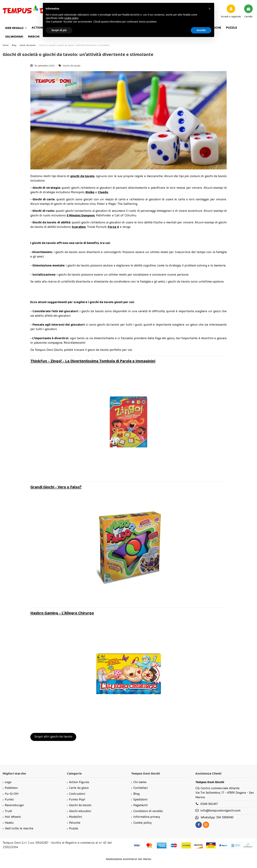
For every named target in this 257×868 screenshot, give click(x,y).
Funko (9, 800)
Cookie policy (143, 823)
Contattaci (140, 788)
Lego (8, 782)
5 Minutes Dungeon (81, 216)
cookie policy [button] (71, 18)
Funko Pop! (77, 800)
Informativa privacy (147, 817)
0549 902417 (209, 804)
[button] (210, 9)
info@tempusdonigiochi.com (220, 811)
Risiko (90, 193)
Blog (136, 794)
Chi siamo (140, 782)
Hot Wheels (13, 817)
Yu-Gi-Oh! (12, 794)
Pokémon (11, 788)
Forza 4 (113, 227)
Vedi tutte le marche (19, 829)
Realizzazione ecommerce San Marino (128, 859)
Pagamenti (140, 806)
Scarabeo (79, 227)
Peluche (75, 823)
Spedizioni (140, 800)
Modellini (75, 817)
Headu (9, 823)
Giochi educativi (80, 811)
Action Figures (79, 782)
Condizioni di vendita (148, 811)
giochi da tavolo (82, 176)
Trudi (8, 811)
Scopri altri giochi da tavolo (53, 737)
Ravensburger (14, 806)
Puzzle (74, 829)
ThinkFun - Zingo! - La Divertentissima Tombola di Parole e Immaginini (93, 361)
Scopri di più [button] (59, 30)
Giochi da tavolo (72, 66)
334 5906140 (225, 818)
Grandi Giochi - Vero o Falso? (56, 487)
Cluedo (103, 193)
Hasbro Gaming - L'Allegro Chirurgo (62, 613)
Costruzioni (77, 794)
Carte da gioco (79, 788)
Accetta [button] (201, 30)
